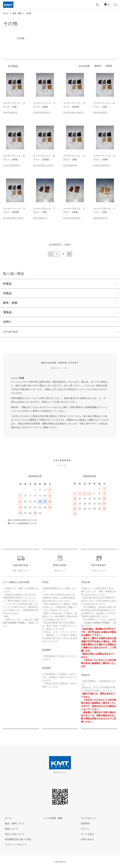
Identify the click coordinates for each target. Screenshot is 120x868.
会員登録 (83, 824)
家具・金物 (18, 13)
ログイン (83, 829)
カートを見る (85, 834)
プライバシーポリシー (14, 845)
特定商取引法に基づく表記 (16, 839)
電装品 (7, 312)
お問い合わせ (85, 839)
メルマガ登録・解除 (51, 818)
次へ (69, 254)
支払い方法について (13, 834)
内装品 (7, 293)
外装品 (7, 283)
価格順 (98, 66)
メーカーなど (12, 332)
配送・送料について (13, 824)
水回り (7, 321)
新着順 (109, 66)
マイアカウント (87, 818)
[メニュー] (115, 5)
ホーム (6, 13)
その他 (30, 13)
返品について (10, 829)
